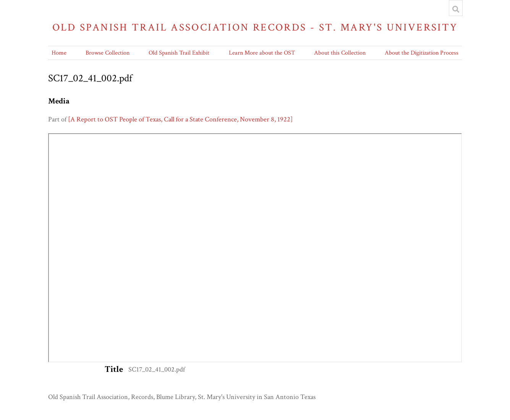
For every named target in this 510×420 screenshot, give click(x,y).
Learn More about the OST (262, 53)
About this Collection (340, 53)
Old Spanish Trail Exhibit (179, 53)
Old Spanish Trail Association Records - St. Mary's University (255, 27)
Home (59, 53)
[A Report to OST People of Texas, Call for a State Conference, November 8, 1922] (180, 119)
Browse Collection (108, 53)
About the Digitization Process (422, 53)
